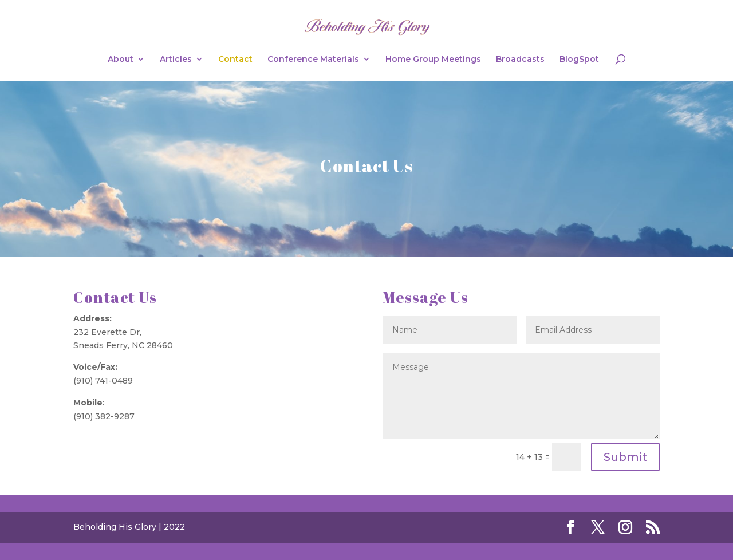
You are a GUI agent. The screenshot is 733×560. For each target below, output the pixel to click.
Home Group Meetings (433, 60)
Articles (176, 60)
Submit (625, 457)
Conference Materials (313, 60)
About (121, 60)
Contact (235, 60)
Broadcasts (520, 60)
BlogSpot (579, 60)
